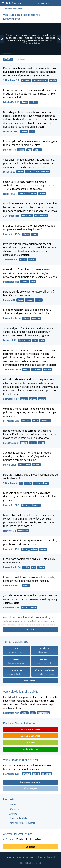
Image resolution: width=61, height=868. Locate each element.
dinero (24, 102)
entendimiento (41, 216)
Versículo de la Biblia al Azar (21, 760)
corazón (30, 300)
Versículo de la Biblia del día (21, 691)
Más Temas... (30, 681)
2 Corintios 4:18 (11, 216)
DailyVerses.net (9, 9)
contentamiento (40, 80)
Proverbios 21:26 (12, 567)
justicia (34, 549)
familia (36, 774)
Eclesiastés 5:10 (11, 102)
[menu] (58, 4)
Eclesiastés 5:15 (11, 282)
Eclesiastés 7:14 (11, 713)
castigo (43, 549)
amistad (26, 774)
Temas (41, 3)
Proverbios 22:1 (11, 505)
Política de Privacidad (45, 857)
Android (30, 742)
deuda (42, 194)
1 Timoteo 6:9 (10, 260)
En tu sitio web (30, 749)
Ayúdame (8, 839)
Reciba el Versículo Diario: (19, 723)
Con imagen (30, 788)
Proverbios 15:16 (12, 234)
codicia (34, 102)
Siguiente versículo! (30, 782)
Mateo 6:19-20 (11, 131)
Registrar (50, 3)
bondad (48, 370)
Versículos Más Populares (22, 823)
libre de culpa (24, 340)
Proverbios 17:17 (12, 774)
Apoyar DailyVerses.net (18, 834)
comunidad (23, 531)
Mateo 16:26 (10, 465)
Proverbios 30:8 (11, 421)
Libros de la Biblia (18, 818)
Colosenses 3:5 (11, 443)
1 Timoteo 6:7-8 (11, 80)
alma (28, 465)
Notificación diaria (30, 729)
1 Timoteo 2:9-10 (12, 370)
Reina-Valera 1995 (22, 59)
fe (21, 483)
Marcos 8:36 (9, 150)
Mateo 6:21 (9, 300)
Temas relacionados (16, 642)
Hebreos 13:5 (10, 194)
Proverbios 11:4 (11, 549)
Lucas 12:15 (9, 172)
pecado (24, 443)
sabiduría (36, 318)
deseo (39, 300)
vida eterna (27, 216)
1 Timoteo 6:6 (10, 483)
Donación (30, 847)
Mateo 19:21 (10, 340)
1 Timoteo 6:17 (11, 399)
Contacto (30, 857)
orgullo (42, 399)
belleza (26, 370)
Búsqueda (14, 809)
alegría (33, 399)
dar (35, 340)
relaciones (35, 505)
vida (29, 150)
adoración (37, 370)
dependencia (43, 713)
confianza (23, 194)
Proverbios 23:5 (11, 608)
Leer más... (30, 630)
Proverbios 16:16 (12, 318)
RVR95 (8, 59)
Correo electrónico (30, 736)
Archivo (13, 814)
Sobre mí (10, 857)
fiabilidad (46, 421)
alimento (26, 80)
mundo (53, 80)
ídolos (41, 443)
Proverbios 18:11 (12, 586)
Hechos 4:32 (9, 531)
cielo (32, 132)
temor (35, 234)
